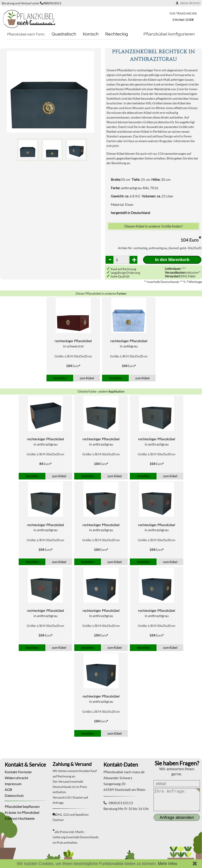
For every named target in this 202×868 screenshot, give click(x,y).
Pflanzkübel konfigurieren (169, 34)
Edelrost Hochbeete (20, 818)
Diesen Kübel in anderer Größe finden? (154, 226)
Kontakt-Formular (18, 772)
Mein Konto (188, 3)
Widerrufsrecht (16, 778)
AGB (8, 789)
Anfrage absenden (177, 817)
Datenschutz (14, 795)
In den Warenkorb (172, 260)
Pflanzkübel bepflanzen (22, 806)
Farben (122, 293)
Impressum (13, 784)
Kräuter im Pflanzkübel (22, 812)
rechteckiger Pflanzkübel (73, 341)
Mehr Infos (167, 864)
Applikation (116, 391)
